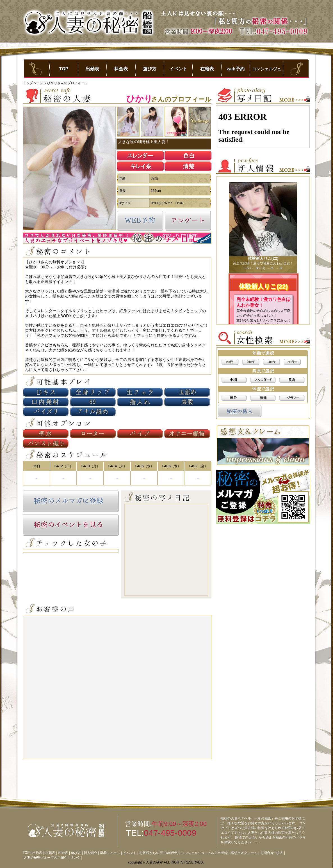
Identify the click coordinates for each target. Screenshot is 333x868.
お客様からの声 (151, 853)
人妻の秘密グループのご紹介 (45, 858)
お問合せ (267, 853)
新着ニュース (110, 853)
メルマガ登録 (218, 853)
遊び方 (150, 69)
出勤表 (92, 69)
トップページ (33, 83)
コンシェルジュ (267, 69)
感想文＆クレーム (244, 853)
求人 (280, 853)
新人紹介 (90, 853)
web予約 (235, 69)
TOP (64, 69)
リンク (75, 858)
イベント (178, 69)
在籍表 (207, 69)
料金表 (121, 69)
